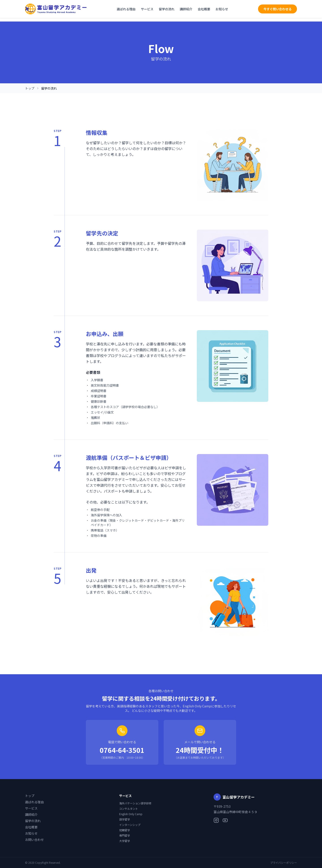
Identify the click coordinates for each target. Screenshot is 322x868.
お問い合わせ (34, 840)
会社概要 (204, 9)
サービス (147, 9)
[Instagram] (216, 820)
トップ (30, 88)
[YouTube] (225, 820)
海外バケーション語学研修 (135, 803)
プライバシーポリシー (284, 863)
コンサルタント (129, 809)
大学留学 (125, 841)
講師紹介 (186, 9)
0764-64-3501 (122, 750)
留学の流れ (167, 9)
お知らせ (222, 9)
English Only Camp (131, 814)
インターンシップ (130, 825)
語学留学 (125, 819)
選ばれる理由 (126, 9)
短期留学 (125, 830)
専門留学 (125, 836)
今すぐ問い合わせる (278, 9)
